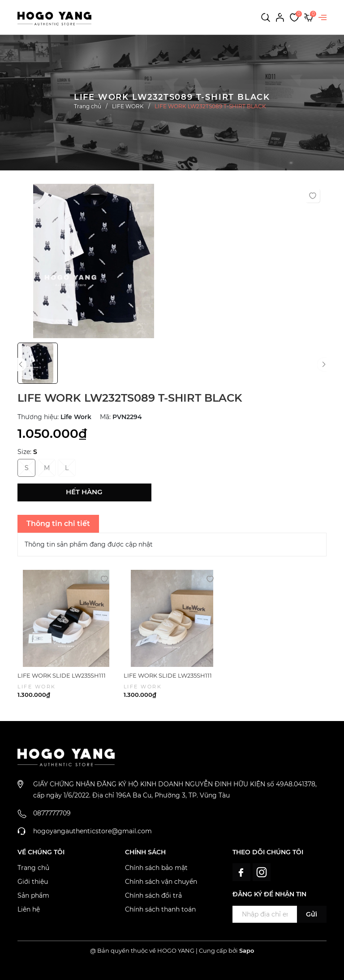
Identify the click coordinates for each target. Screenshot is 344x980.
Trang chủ (33, 868)
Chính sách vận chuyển (161, 882)
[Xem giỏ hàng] (309, 17)
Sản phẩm (33, 895)
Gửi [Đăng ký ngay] (312, 914)
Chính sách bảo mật (156, 868)
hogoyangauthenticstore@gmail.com (92, 831)
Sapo (247, 950)
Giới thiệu (33, 882)
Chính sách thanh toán (160, 909)
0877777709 (52, 813)
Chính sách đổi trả (153, 895)
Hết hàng (84, 492)
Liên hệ (29, 909)
